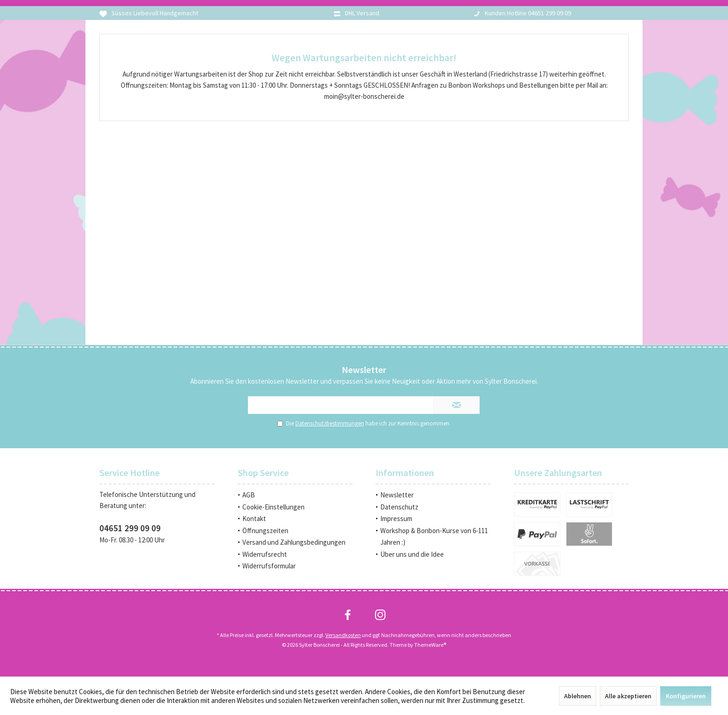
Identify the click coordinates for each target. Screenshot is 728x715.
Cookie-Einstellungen (273, 507)
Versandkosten (343, 635)
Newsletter (397, 495)
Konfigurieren (686, 696)
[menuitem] (295, 495)
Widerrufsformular (269, 566)
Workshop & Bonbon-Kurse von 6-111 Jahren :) (434, 537)
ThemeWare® (430, 645)
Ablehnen (578, 696)
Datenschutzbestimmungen (330, 423)
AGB (249, 495)
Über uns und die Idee (412, 554)
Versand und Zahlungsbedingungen (294, 542)
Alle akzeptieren (628, 696)
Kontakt (254, 519)
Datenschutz (399, 507)
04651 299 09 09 (130, 528)
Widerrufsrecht (265, 554)
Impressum (396, 519)
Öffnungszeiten (265, 531)
